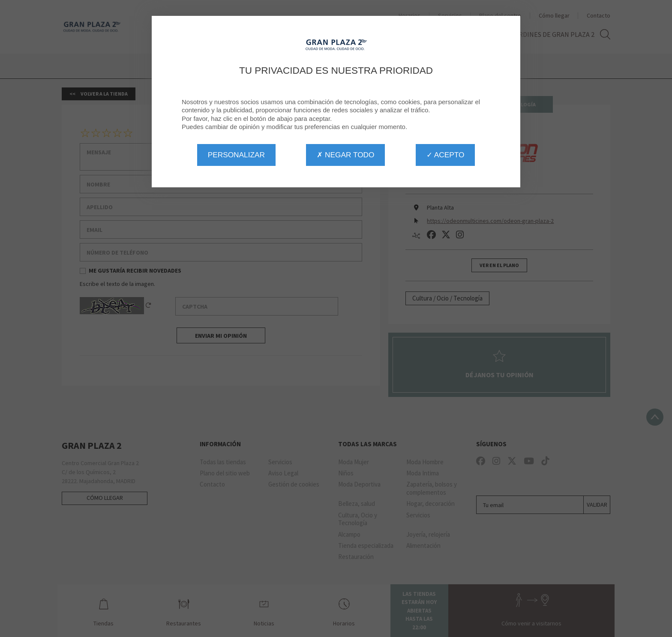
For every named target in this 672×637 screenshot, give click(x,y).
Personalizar (236, 155)
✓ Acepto (445, 155)
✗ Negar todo (345, 155)
